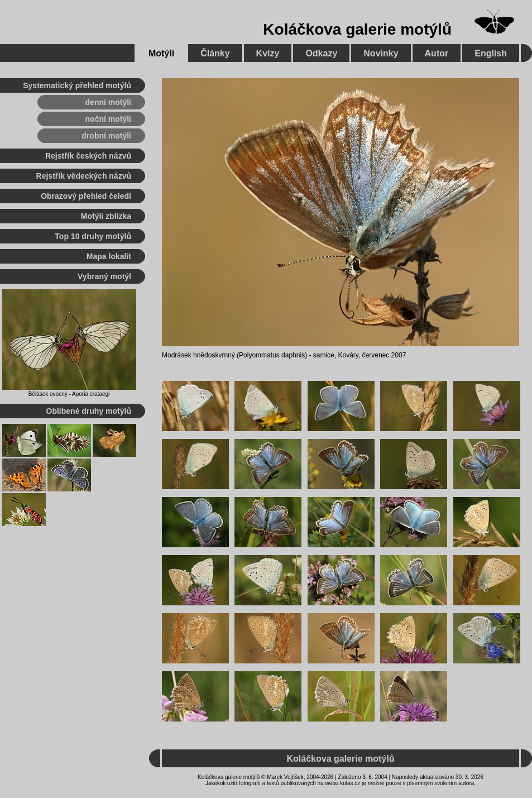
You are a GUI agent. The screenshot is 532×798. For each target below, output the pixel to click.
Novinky (381, 53)
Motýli (161, 53)
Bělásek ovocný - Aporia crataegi (69, 394)
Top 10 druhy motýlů (93, 236)
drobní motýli (106, 136)
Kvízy (268, 53)
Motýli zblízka (106, 216)
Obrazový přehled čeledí (86, 196)
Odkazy (321, 53)
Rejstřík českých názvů (88, 156)
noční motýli (108, 119)
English (491, 53)
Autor (437, 53)
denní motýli (108, 102)
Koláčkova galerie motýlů (357, 29)
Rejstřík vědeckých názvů (84, 176)
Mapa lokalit (109, 256)
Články (215, 53)
